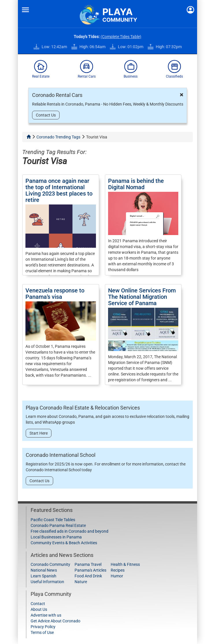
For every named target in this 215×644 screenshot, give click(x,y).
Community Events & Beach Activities (64, 543)
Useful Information (47, 582)
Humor (117, 576)
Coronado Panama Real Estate (58, 525)
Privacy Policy (43, 627)
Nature (81, 582)
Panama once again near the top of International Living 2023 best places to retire (59, 190)
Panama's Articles (90, 570)
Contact (38, 604)
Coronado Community (50, 564)
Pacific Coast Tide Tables (53, 520)
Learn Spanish (43, 576)
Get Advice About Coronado (55, 621)
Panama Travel (88, 564)
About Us (39, 609)
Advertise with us (46, 615)
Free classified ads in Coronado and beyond (69, 531)
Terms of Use (42, 632)
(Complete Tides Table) (121, 37)
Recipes (118, 570)
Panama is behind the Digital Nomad (136, 184)
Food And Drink (88, 576)
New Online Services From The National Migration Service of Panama (142, 297)
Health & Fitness (125, 564)
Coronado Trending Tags (58, 137)
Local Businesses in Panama (56, 537)
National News (44, 570)
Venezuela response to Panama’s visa (55, 294)
